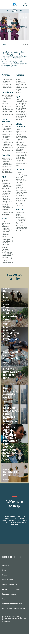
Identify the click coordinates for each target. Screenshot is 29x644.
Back (4, 44)
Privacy (5, 575)
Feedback (6, 599)
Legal (4, 570)
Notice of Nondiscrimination (12, 603)
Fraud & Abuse (8, 580)
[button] (2, 4)
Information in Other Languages (14, 608)
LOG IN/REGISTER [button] (25, 4)
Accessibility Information (11, 589)
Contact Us (6, 565)
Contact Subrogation (10, 584)
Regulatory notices (9, 594)
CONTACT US (15, 530)
